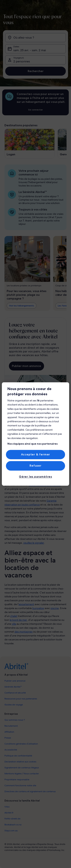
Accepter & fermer (36, 454)
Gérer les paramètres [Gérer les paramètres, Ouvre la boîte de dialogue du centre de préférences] (35, 477)
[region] (36, 434)
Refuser (35, 466)
